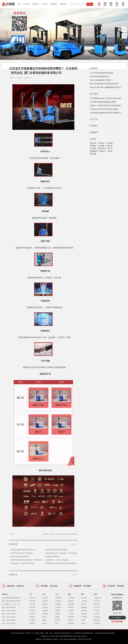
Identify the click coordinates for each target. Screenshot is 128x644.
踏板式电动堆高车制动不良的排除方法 (23, 550)
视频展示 (84, 614)
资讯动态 (36, 4)
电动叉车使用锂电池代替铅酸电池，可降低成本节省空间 (29, 560)
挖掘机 (57, 614)
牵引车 (110, 148)
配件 (117, 6)
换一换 (73, 544)
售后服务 (97, 623)
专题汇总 (71, 620)
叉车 (99, 6)
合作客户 (32, 617)
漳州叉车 (84, 604)
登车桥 (57, 620)
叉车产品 (32, 607)
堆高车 (110, 151)
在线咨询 (118, 618)
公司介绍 (32, 598)
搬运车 (44, 617)
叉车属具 (93, 148)
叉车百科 (32, 611)
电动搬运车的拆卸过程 (53, 557)
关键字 (83, 620)
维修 (111, 6)
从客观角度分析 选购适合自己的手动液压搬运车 (61, 563)
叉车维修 (101, 146)
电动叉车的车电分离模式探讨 (20, 557)
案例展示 (54, 4)
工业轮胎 (58, 598)
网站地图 (84, 607)
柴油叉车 (103, 151)
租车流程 (71, 607)
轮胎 (123, 6)
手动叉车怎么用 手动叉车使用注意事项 (104, 109)
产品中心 (45, 4)
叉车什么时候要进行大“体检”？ (101, 80)
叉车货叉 (58, 607)
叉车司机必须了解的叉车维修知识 (21, 553)
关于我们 (27, 4)
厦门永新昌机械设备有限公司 (66, 636)
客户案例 (32, 620)
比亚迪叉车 (98, 598)
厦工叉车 (97, 607)
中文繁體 (84, 617)
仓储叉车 (109, 146)
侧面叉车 (45, 611)
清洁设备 (93, 154)
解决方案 (97, 620)
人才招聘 (84, 601)
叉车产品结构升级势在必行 (100, 77)
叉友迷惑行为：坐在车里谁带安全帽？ (23, 563)
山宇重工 (97, 614)
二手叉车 (71, 614)
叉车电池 (71, 617)
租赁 (105, 6)
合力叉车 (97, 601)
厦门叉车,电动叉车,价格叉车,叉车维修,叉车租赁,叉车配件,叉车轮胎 (8, 4)
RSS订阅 (84, 611)
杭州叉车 (97, 604)
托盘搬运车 (94, 151)
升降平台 (58, 611)
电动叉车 (93, 143)
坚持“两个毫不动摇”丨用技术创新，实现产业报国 (61, 553)
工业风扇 (58, 601)
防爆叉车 (45, 604)
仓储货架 (58, 604)
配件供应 (71, 601)
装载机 (57, 617)
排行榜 (83, 623)
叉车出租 (101, 143)
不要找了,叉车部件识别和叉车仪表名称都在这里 (107, 106)
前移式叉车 (102, 148)
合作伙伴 (32, 614)
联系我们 (63, 4)
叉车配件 (93, 146)
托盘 (57, 623)
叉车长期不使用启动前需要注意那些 (103, 102)
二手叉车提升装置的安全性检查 (101, 73)
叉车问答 (84, 598)
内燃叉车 (45, 601)
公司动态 (32, 604)
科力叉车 (97, 611)
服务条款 (71, 623)
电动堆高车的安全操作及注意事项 (56, 550)
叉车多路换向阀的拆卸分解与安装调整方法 (105, 113)
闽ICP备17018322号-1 (85, 639)
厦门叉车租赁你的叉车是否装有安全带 (104, 84)
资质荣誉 (32, 601)
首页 (19, 4)
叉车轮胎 (109, 143)
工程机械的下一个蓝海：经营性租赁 (57, 560)
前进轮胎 (97, 617)
